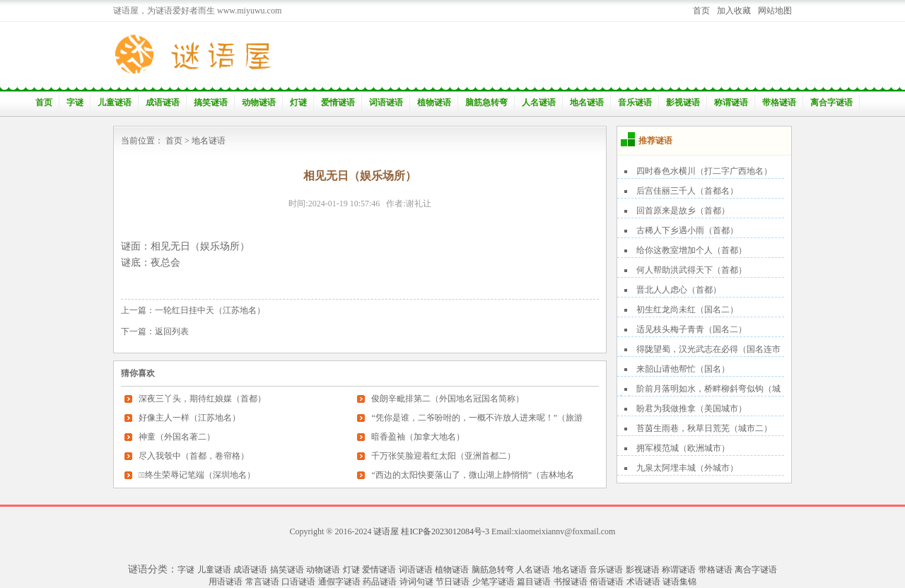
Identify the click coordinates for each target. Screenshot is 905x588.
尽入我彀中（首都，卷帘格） (194, 456)
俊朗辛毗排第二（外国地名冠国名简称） (448, 399)
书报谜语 (571, 582)
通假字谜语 (339, 582)
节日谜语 (452, 582)
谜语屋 (386, 531)
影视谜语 (683, 102)
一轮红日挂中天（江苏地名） (210, 310)
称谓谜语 (731, 102)
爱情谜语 (338, 102)
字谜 (75, 102)
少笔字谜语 (494, 582)
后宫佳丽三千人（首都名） (687, 191)
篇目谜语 (534, 582)
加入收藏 (734, 11)
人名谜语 (539, 102)
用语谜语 (226, 582)
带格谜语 (779, 102)
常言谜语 (262, 582)
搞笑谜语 (211, 102)
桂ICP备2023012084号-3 (445, 531)
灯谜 (298, 102)
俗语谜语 (607, 582)
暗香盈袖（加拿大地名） (418, 437)
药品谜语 (380, 582)
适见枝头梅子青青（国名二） (691, 329)
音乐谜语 (635, 102)
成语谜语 (163, 102)
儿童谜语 (115, 102)
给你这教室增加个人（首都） (691, 250)
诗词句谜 (416, 582)
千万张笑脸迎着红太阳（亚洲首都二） (443, 456)
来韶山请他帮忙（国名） (683, 369)
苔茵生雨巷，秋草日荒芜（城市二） (704, 428)
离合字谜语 (831, 102)
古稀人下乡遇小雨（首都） (687, 230)
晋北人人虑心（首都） (679, 290)
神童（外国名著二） (177, 437)
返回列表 (172, 331)
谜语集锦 (679, 582)
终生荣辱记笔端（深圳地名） (197, 475)
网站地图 (775, 11)
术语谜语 (643, 582)
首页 (701, 11)
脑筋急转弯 (486, 102)
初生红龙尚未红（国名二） (687, 310)
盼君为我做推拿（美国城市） (691, 408)
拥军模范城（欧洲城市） (683, 448)
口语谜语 (298, 582)
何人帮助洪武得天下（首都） (691, 270)
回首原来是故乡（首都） (683, 211)
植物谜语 (434, 102)
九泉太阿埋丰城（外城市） (687, 468)
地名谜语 (587, 102)
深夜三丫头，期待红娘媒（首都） (202, 399)
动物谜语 (259, 102)
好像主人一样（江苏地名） (189, 418)
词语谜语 (386, 102)
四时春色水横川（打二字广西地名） (704, 171)
